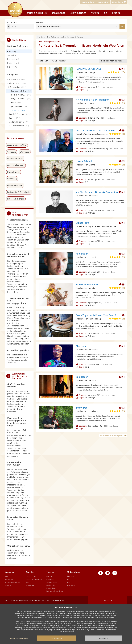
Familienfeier (51, 585)
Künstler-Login (31, 576)
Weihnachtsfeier (52, 582)
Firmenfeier (50, 579)
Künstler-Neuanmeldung (34, 579)
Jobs (69, 582)
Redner (116, 13)
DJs (106, 13)
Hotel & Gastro (51, 588)
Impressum (71, 585)
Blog (69, 579)
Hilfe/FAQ (8, 585)
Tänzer (95, 13)
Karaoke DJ (12, 179)
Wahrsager (25, 152)
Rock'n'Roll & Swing (16, 165)
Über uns (70, 576)
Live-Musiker (52, 37)
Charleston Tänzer (15, 159)
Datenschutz (9, 579)
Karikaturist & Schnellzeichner (20, 192)
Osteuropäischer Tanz (17, 145)
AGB (6, 576)
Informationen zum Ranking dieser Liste (113, 436)
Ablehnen (103, 638)
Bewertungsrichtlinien (12, 582)
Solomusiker (59, 13)
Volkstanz (11, 152)
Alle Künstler (42, 37)
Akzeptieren (57, 638)
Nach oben (108, 600)
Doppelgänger (13, 172)
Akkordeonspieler (15, 185)
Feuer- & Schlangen (16, 199)
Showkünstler (78, 13)
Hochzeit (49, 576)
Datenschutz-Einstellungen (19, 638)
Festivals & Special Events (55, 591)
